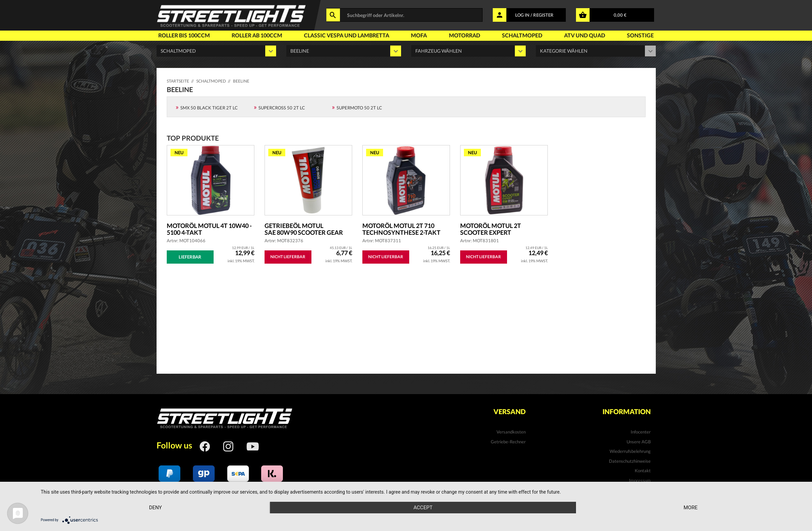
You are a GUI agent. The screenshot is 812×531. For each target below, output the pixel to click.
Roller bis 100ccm (184, 35)
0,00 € (620, 15)
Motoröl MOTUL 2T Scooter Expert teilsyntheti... (491, 229)
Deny (156, 508)
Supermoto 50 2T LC (359, 108)
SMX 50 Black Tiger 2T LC (209, 108)
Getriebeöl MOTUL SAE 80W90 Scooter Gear (304, 229)
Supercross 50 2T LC (282, 108)
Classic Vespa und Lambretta (347, 35)
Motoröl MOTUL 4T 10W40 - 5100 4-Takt (209, 229)
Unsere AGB (639, 442)
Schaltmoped (522, 35)
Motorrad (465, 35)
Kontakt (643, 471)
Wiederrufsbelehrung (630, 451)
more (691, 508)
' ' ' (469, 51)
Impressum (640, 480)
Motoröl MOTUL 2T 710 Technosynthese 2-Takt (401, 229)
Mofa (419, 35)
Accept (423, 508)
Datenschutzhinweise (630, 461)
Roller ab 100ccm (257, 35)
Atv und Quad (585, 35)
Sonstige (640, 35)
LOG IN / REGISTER (534, 15)
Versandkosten (511, 432)
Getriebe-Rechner (508, 442)
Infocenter (641, 432)
